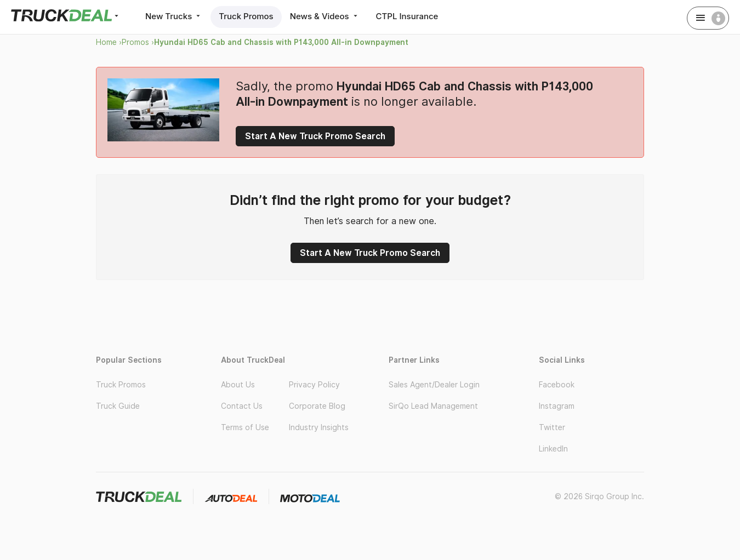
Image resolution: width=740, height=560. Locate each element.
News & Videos (325, 16)
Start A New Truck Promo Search (315, 136)
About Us (238, 385)
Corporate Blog (317, 406)
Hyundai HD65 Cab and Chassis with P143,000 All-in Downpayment (281, 42)
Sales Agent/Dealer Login (434, 385)
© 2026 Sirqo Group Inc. (599, 496)
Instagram (557, 406)
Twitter (552, 427)
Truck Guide (118, 406)
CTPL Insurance (407, 16)
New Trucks (174, 16)
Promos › (138, 42)
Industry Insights (319, 427)
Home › (109, 42)
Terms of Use (245, 427)
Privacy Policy (314, 385)
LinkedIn (553, 449)
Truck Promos (246, 16)
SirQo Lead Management (433, 406)
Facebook (557, 385)
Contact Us (242, 406)
